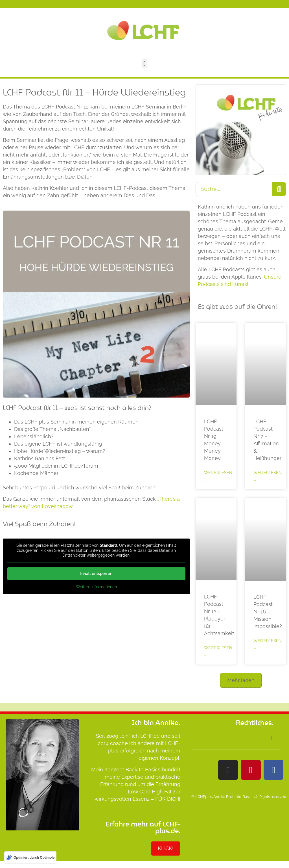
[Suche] (279, 189)
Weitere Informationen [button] (96, 587)
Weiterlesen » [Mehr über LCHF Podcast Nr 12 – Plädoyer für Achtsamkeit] (218, 652)
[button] (144, 64)
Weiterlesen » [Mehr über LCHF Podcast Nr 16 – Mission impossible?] (268, 645)
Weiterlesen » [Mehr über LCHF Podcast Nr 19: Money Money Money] (218, 476)
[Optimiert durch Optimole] (30, 858)
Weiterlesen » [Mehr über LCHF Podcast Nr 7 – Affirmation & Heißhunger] (268, 476)
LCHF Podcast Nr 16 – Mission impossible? (268, 612)
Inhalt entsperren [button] (96, 573)
